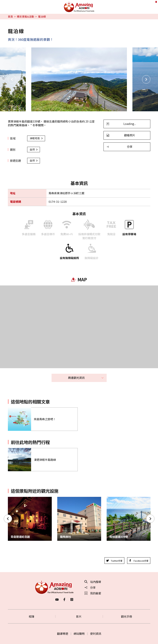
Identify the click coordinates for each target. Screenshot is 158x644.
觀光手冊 (127, 616)
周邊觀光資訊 (86, 378)
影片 (79, 616)
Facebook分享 (139, 561)
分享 (119, 147)
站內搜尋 (93, 582)
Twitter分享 (114, 561)
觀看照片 (121, 135)
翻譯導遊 (63, 634)
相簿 (31, 616)
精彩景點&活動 (25, 17)
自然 (34, 149)
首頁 (10, 17)
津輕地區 (36, 138)
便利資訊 (96, 634)
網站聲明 (79, 634)
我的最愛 (93, 593)
